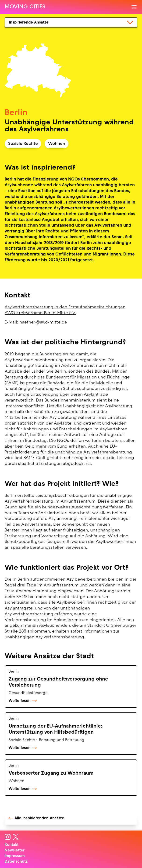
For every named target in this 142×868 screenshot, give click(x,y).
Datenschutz (16, 862)
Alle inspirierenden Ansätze (36, 818)
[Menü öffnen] (134, 7)
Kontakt (12, 845)
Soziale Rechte (23, 144)
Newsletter (15, 851)
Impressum (15, 856)
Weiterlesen (23, 701)
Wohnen (57, 144)
